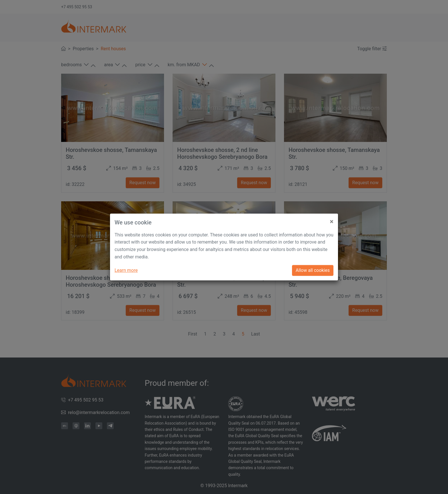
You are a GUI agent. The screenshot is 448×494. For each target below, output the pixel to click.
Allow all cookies (313, 270)
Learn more (126, 270)
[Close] (332, 219)
